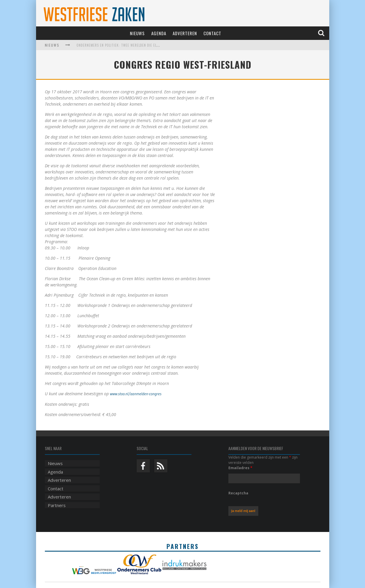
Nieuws (137, 33)
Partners (57, 505)
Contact (212, 33)
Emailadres (240, 468)
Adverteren (185, 33)
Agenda (159, 33)
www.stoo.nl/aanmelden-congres (136, 394)
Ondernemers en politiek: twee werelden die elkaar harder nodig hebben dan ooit (147, 45)
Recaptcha (238, 493)
